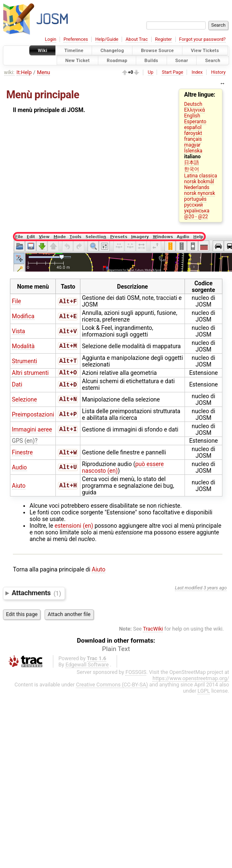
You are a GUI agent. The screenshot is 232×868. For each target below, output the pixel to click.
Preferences (76, 39)
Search (213, 60)
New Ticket (78, 60)
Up (151, 72)
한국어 (192, 169)
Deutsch (193, 104)
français (193, 139)
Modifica (23, 316)
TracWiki (153, 630)
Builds (151, 60)
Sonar (182, 60)
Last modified (189, 589)
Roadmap (117, 60)
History (218, 72)
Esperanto (195, 122)
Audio (20, 468)
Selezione (25, 400)
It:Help (24, 72)
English (192, 116)
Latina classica (201, 176)
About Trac (137, 39)
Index (197, 72)
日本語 (192, 162)
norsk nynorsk (200, 193)
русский (193, 205)
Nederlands (197, 187)
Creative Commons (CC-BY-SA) (112, 685)
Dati (17, 385)
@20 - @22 (196, 217)
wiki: (9, 72)
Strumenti (25, 361)
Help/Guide (107, 39)
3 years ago (215, 589)
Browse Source (157, 51)
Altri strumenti (30, 373)
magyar (192, 145)
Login (51, 39)
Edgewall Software (87, 665)
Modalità (24, 346)
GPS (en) (24, 441)
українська (197, 211)
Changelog (112, 51)
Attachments (36, 594)
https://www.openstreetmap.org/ (191, 679)
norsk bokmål (199, 182)
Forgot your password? (202, 39)
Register (163, 39)
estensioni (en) (74, 526)
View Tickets (205, 51)
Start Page (172, 72)
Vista (19, 331)
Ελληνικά (195, 110)
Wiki (43, 51)
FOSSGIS (136, 673)
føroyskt (193, 133)
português (195, 199)
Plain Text (116, 650)
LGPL (204, 692)
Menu (44, 72)
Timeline (74, 51)
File (17, 301)
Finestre (22, 453)
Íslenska (193, 151)
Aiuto (19, 486)
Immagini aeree (32, 430)
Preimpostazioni (33, 415)
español (193, 127)
